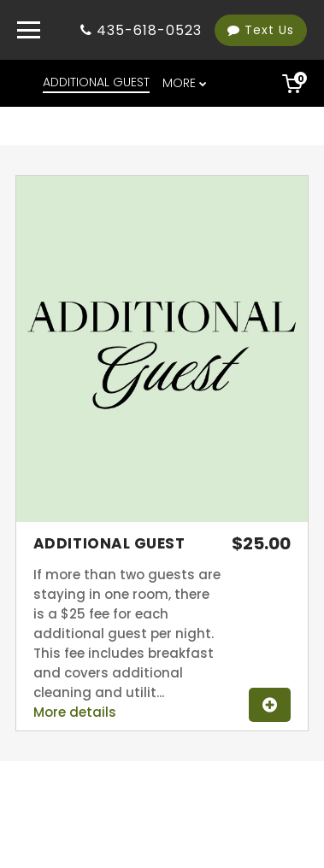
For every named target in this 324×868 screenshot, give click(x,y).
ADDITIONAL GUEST (96, 82)
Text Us (261, 30)
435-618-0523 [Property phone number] (149, 30)
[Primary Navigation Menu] (29, 30)
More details (75, 712)
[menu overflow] (186, 83)
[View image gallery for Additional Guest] (162, 517)
